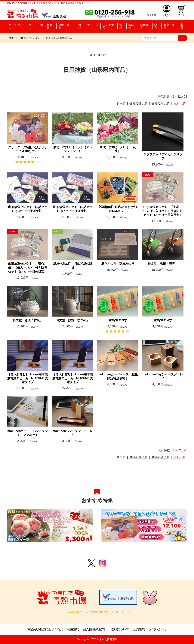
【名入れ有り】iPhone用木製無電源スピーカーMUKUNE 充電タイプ (73, 378)
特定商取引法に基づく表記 (45, 629)
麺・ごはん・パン (88, 26)
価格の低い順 (138, 103)
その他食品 (108, 26)
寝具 (156, 26)
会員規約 (139, 629)
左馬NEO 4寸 (163, 320)
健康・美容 (169, 26)
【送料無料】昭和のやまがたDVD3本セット (118, 209)
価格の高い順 (160, 103)
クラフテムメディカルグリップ (163, 156)
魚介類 (49, 26)
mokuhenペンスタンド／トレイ (73, 433)
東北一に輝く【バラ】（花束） (118, 149)
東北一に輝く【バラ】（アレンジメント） (73, 149)
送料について (120, 629)
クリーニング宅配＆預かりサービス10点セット (28, 149)
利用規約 (73, 629)
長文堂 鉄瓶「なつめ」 (73, 320)
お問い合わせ (158, 629)
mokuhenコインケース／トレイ (163, 376)
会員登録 (152, 15)
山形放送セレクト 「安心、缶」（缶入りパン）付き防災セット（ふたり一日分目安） (163, 211)
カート (182, 15)
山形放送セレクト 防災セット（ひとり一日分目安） (73, 209)
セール (31, 26)
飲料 (121, 26)
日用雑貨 (144, 26)
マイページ (167, 15)
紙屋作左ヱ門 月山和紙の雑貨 (73, 266)
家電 (182, 26)
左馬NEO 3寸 (118, 320)
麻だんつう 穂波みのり (118, 264)
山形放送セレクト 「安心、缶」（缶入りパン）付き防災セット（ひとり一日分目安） (28, 268)
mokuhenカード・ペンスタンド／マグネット (28, 433)
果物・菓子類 (65, 26)
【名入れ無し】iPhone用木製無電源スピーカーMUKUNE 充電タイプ (28, 378)
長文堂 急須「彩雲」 (163, 264)
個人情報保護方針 (95, 629)
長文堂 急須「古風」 (28, 320)
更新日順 (179, 103)
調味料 (131, 26)
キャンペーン (16, 26)
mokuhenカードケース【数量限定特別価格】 (118, 376)
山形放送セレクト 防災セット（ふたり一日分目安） (28, 209)
